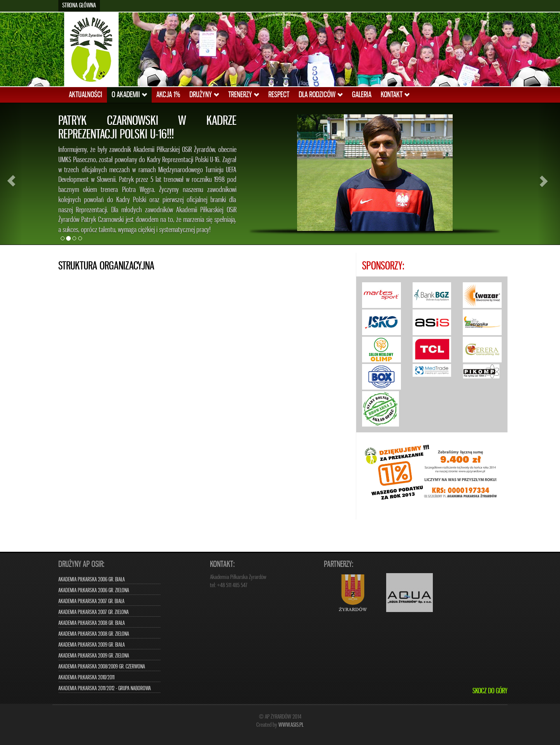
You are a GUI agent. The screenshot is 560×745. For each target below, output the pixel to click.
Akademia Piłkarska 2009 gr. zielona (94, 656)
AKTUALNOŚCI (86, 95)
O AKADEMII (129, 95)
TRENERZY (244, 95)
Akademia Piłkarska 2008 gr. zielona (94, 634)
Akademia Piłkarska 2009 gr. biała (92, 645)
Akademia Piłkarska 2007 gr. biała (91, 601)
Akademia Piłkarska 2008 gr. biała (92, 623)
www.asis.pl (291, 725)
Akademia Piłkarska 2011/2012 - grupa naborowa (105, 688)
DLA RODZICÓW (321, 95)
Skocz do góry (490, 691)
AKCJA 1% (168, 95)
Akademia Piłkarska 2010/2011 (86, 678)
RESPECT (279, 95)
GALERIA (362, 95)
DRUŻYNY (204, 95)
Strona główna (79, 6)
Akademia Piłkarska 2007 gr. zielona (94, 612)
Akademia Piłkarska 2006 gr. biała (92, 580)
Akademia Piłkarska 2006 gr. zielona (94, 590)
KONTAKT (395, 95)
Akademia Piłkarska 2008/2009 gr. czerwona (102, 667)
